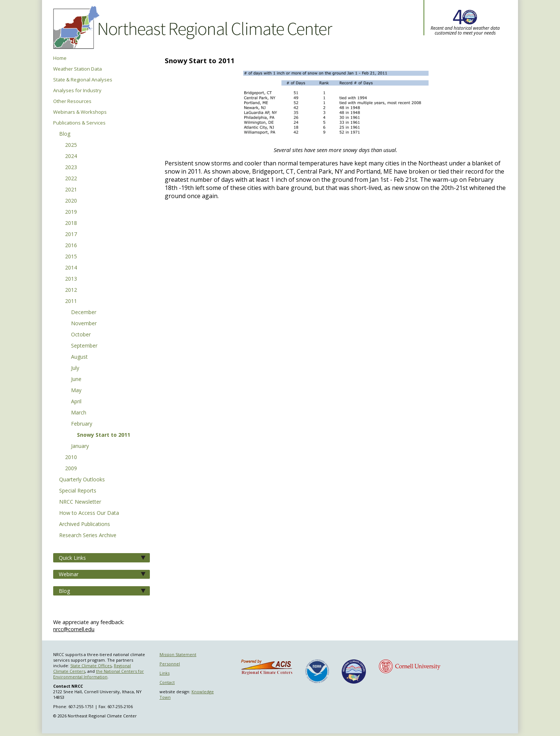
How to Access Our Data (89, 513)
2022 (71, 179)
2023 (71, 168)
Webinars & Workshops (80, 112)
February (82, 424)
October (81, 335)
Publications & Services (79, 123)
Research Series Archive (88, 536)
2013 (71, 279)
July (75, 368)
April (76, 402)
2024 (71, 156)
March (79, 413)
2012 (71, 290)
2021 (71, 190)
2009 (71, 469)
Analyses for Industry (77, 91)
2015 (71, 257)
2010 (71, 458)
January (80, 446)
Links (165, 673)
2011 (71, 301)
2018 (71, 223)
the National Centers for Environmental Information (99, 674)
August (79, 357)
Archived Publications (85, 524)
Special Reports (78, 491)
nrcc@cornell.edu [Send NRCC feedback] (74, 629)
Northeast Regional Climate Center (192, 28)
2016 (71, 246)
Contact (167, 682)
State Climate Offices (91, 666)
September (84, 346)
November (84, 324)
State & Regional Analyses (83, 80)
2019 (71, 212)
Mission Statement (178, 654)
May (76, 391)
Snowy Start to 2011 (104, 435)
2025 (71, 145)
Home (60, 58)
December (84, 313)
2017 (71, 235)
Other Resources (72, 101)
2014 (71, 268)
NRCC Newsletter (80, 502)
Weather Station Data (78, 69)
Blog (65, 134)
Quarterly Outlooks (82, 480)
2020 (71, 201)
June (76, 380)
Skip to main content (5, 0)
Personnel (170, 664)
